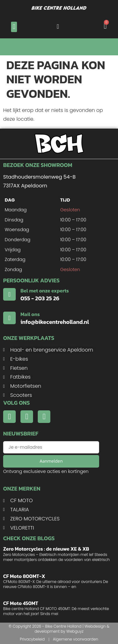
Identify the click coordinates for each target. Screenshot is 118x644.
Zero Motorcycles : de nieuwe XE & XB (46, 549)
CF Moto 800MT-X (24, 576)
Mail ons (30, 314)
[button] (14, 27)
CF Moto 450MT (21, 603)
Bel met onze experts (45, 291)
